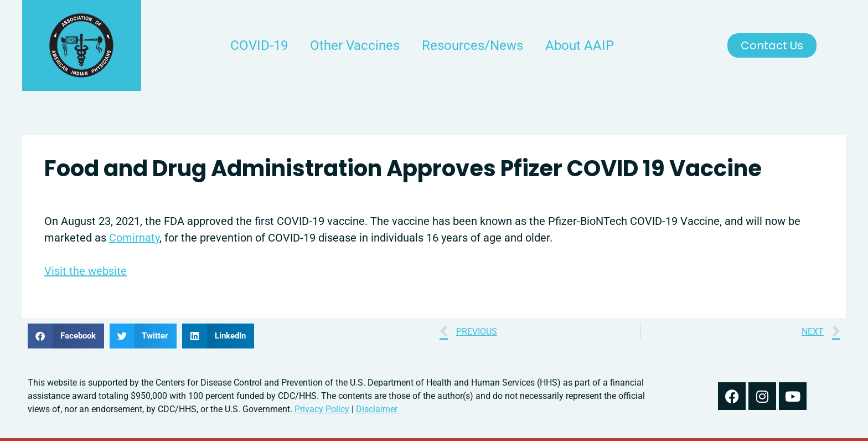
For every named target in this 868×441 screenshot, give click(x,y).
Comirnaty (134, 238)
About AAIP (580, 45)
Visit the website (86, 271)
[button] (66, 336)
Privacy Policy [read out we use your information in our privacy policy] (322, 409)
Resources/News (472, 45)
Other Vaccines (355, 45)
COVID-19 (259, 45)
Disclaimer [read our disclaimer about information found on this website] (377, 409)
